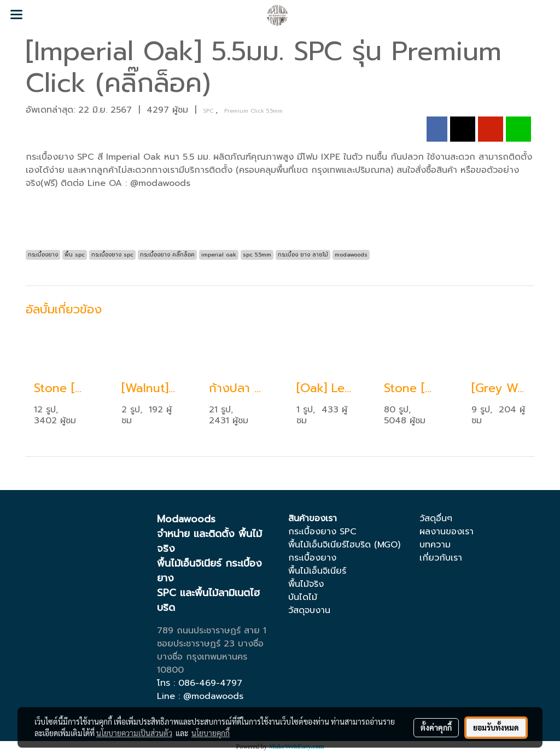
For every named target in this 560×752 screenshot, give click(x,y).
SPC (209, 111)
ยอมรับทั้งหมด (496, 727)
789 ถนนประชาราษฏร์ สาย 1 (212, 631)
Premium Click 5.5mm (253, 111)
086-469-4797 (210, 683)
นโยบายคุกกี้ (211, 733)
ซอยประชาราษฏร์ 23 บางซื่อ (210, 644)
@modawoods (213, 696)
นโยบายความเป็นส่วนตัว (134, 733)
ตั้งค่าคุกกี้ (436, 727)
